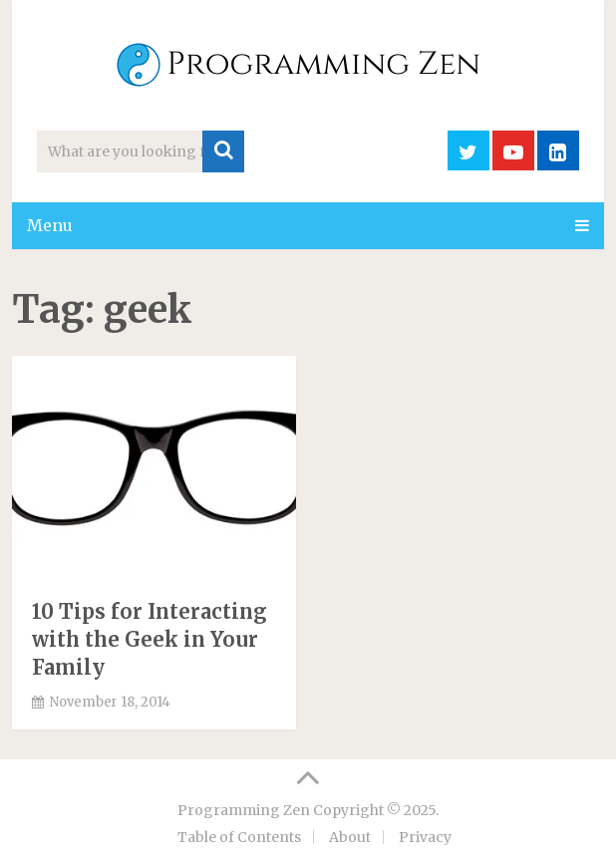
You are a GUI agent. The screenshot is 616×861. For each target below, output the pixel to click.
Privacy (425, 837)
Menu (50, 225)
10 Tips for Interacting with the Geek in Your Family (150, 639)
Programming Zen (244, 810)
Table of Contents (239, 837)
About (350, 837)
